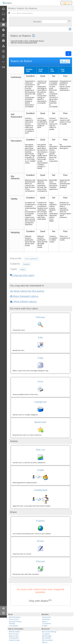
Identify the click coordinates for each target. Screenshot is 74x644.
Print (40, 382)
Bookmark (40, 422)
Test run (40, 450)
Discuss (40, 561)
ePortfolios (46, 619)
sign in (66, 3)
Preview (40, 317)
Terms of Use (14, 619)
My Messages (47, 636)
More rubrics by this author (27, 291)
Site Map (12, 624)
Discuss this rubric (22, 275)
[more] (3, 62)
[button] (69, 21)
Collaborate (40, 490)
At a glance (46, 634)
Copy (40, 358)
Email (40, 541)
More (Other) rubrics (23, 302)
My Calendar (47, 638)
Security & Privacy (15, 622)
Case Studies (13, 626)
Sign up (45, 642)
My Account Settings (49, 632)
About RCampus (15, 617)
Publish (40, 521)
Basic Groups (14, 634)
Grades (45, 626)
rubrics (13, 13)
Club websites (14, 638)
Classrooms (46, 617)
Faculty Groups (14, 640)
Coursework (46, 624)
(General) (26, 264)
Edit (40, 338)
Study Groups (14, 636)
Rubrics (45, 622)
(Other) (23, 269)
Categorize (40, 402)
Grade (40, 470)
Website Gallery (15, 632)
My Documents (47, 640)
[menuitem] (3, 9)
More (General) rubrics (24, 296)
